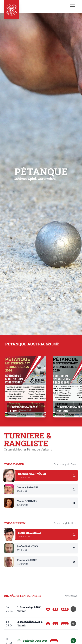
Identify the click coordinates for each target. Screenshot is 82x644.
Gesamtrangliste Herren (66, 523)
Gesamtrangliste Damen (66, 464)
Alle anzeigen (72, 596)
